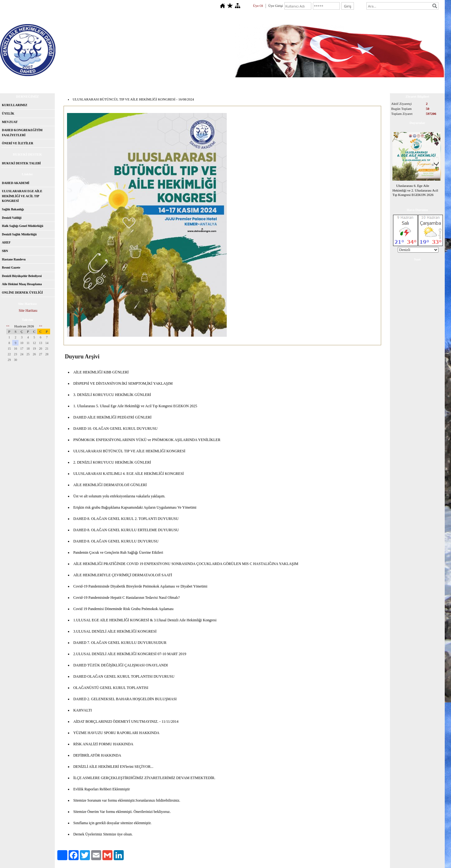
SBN (5, 251)
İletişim (74, 83)
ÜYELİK (8, 113)
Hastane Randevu (14, 259)
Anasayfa (19, 83)
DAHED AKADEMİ (16, 183)
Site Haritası (28, 311)
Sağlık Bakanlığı (13, 209)
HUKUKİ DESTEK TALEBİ (21, 163)
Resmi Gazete (11, 267)
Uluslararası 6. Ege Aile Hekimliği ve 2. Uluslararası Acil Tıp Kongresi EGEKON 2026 (415, 190)
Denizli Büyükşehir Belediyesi (22, 276)
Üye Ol (258, 6)
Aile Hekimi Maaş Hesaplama (22, 284)
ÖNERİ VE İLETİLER (18, 143)
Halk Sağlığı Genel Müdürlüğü (23, 226)
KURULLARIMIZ (15, 105)
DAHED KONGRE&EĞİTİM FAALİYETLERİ (22, 133)
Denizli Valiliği (12, 218)
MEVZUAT (10, 122)
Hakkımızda (47, 83)
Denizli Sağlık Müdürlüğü (19, 234)
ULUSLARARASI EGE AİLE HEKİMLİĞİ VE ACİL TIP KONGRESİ (22, 196)
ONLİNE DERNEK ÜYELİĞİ (22, 293)
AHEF (6, 242)
